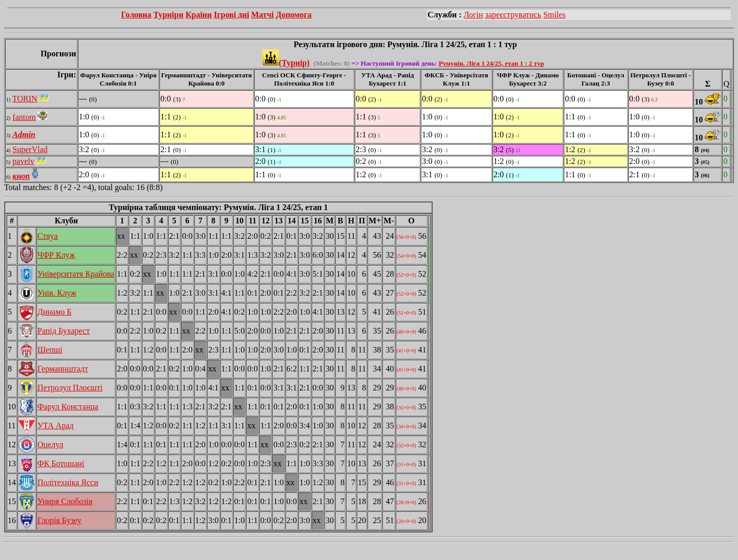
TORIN (25, 99)
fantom (24, 117)
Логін (474, 15)
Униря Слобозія (65, 501)
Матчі (262, 15)
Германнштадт (63, 369)
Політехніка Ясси (68, 482)
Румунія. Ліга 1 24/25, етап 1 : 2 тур (491, 63)
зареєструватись (513, 15)
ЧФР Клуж (56, 255)
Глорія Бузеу (59, 520)
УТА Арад (56, 426)
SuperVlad (30, 149)
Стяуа (48, 236)
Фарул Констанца (68, 407)
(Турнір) (286, 63)
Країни (199, 15)
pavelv (23, 161)
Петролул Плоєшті (70, 388)
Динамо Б (54, 312)
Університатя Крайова (76, 274)
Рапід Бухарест (64, 331)
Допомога (294, 15)
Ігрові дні (231, 15)
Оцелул (50, 444)
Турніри (168, 15)
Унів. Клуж (57, 293)
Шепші (50, 350)
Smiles (555, 15)
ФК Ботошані (61, 463)
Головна (136, 15)
